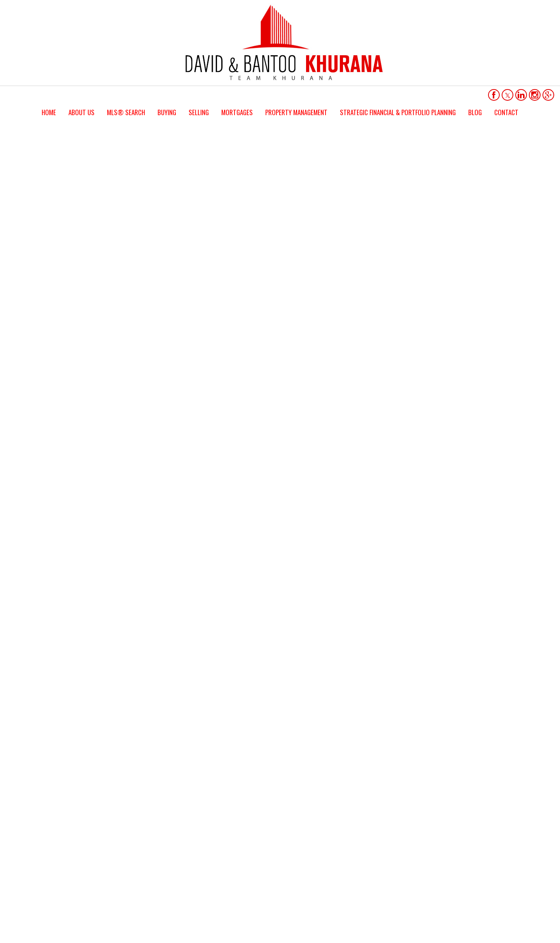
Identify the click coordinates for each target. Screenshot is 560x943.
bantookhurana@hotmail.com (146, 823)
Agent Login (512, 883)
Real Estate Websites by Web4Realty (447, 883)
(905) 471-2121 (130, 844)
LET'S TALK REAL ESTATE (280, 357)
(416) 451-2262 (130, 833)
